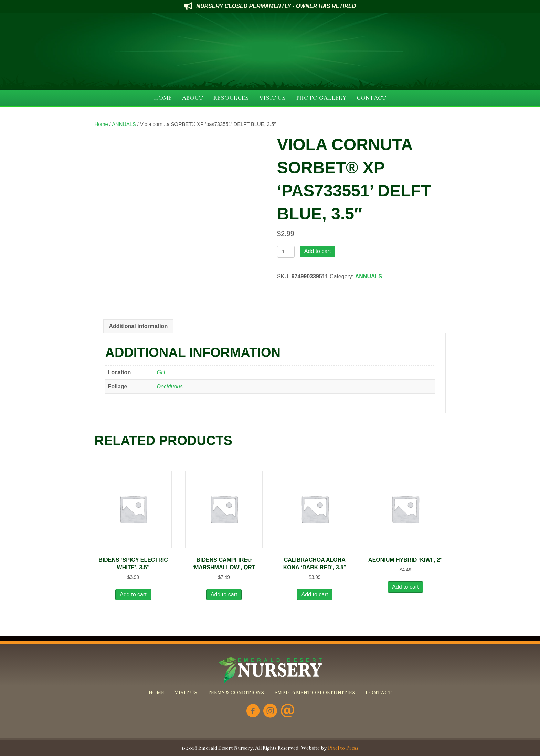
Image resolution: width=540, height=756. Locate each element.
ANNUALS (124, 124)
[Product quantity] (286, 252)
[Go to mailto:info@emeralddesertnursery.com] (287, 711)
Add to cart (317, 251)
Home (101, 124)
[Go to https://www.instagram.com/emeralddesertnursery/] (270, 711)
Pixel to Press (343, 748)
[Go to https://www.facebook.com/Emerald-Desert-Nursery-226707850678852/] (253, 711)
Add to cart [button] (133, 595)
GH (161, 372)
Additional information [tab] (139, 326)
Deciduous (170, 386)
